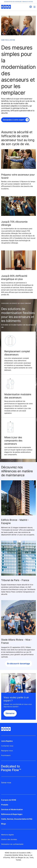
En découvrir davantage (18, 664)
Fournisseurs (6, 755)
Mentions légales (7, 835)
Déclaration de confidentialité (12, 844)
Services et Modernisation (12, 809)
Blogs (4, 824)
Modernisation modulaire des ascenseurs (18, 396)
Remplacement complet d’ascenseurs (17, 353)
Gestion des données (9, 839)
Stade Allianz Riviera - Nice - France (17, 641)
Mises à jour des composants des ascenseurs (13, 441)
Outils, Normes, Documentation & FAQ (17, 819)
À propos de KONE (9, 800)
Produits (5, 805)
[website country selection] (31, 7)
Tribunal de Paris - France (15, 580)
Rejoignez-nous (7, 751)
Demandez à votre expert (14, 120)
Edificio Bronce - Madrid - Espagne (15, 522)
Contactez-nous (7, 746)
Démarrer (10, 713)
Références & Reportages (12, 814)
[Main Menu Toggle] (34, 7)
